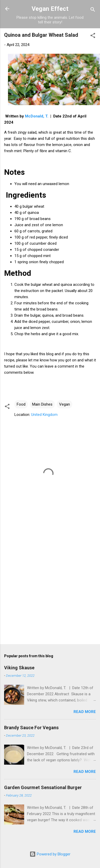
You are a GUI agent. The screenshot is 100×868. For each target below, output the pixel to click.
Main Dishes (42, 404)
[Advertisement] (48, 588)
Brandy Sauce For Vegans (31, 728)
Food (21, 404)
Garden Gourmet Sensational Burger (43, 787)
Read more (85, 712)
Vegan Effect (50, 9)
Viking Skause (19, 668)
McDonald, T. (37, 116)
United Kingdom (44, 415)
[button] (93, 36)
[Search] (93, 10)
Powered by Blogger (50, 854)
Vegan (65, 404)
